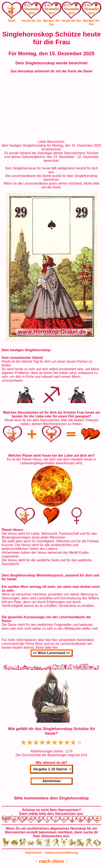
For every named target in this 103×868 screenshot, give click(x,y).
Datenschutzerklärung (61, 852)
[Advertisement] (52, 107)
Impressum (33, 852)
